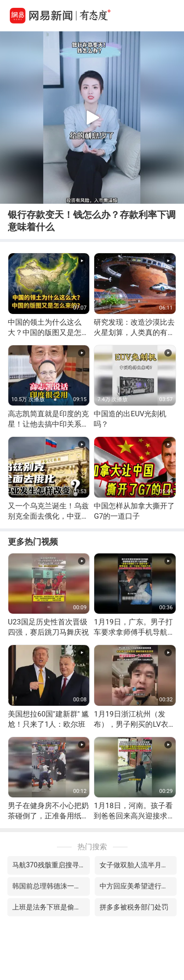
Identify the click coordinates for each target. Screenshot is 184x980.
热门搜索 (92, 847)
